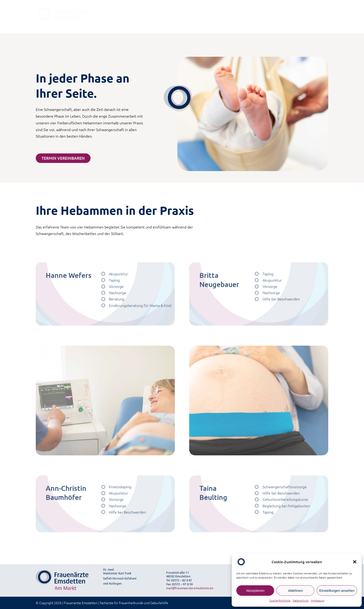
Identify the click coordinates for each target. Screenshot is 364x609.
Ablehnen (295, 591)
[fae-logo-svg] (62, 8)
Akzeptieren (255, 591)
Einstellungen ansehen (337, 591)
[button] (355, 562)
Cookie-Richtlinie (280, 600)
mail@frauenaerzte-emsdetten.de (190, 588)
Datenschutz (301, 600)
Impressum (318, 600)
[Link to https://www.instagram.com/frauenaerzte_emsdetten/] (315, 22)
